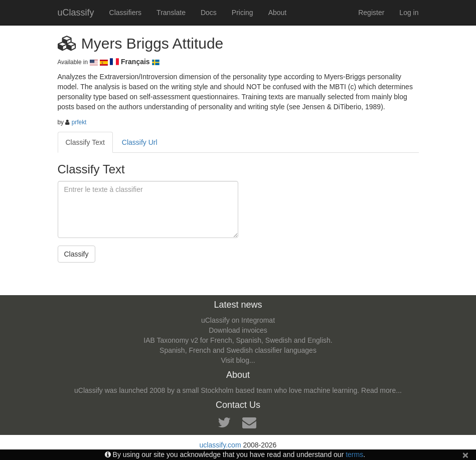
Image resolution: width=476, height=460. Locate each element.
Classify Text (85, 142)
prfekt (79, 122)
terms (354, 454)
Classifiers (126, 13)
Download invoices (238, 330)
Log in (409, 13)
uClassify (76, 13)
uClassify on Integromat (238, 320)
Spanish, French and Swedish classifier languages (238, 350)
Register (371, 13)
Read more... (381, 390)
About (278, 13)
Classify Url (140, 142)
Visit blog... (238, 360)
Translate (171, 13)
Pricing (243, 13)
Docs (209, 13)
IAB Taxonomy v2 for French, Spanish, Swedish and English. (238, 340)
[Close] (465, 455)
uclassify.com (220, 445)
